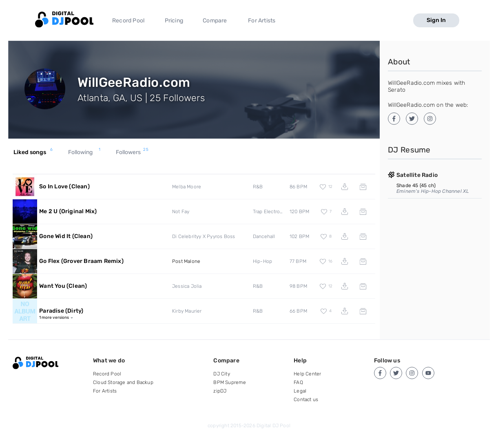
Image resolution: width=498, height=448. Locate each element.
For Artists (262, 21)
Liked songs (33, 152)
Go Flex (81, 261)
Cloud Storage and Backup (123, 382)
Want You (63, 286)
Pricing (174, 21)
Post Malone (186, 261)
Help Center (307, 374)
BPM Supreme (230, 382)
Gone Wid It (66, 236)
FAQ (298, 382)
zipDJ (220, 391)
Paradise (61, 311)
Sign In (436, 20)
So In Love (64, 186)
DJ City (221, 374)
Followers (132, 152)
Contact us (306, 399)
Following (84, 152)
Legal (300, 391)
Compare (215, 21)
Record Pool (128, 21)
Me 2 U (68, 211)
